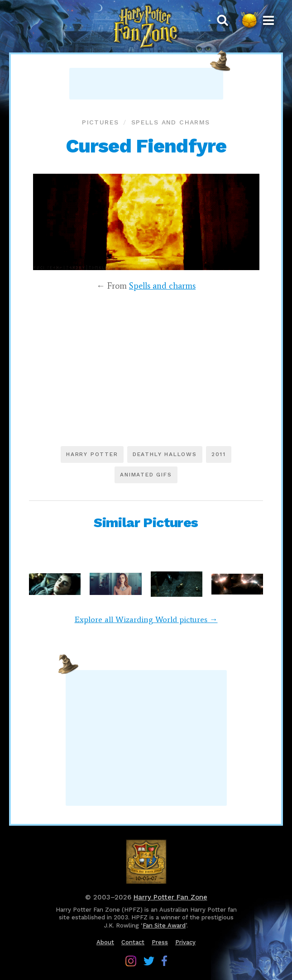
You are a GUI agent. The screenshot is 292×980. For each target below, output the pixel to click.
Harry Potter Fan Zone (170, 897)
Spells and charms (171, 122)
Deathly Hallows (165, 454)
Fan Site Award (164, 925)
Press (160, 942)
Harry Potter (92, 454)
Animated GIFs (146, 475)
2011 (219, 454)
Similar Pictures (146, 522)
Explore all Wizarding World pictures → (146, 619)
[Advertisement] (146, 84)
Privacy (185, 942)
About (105, 942)
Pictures (100, 122)
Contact (133, 942)
